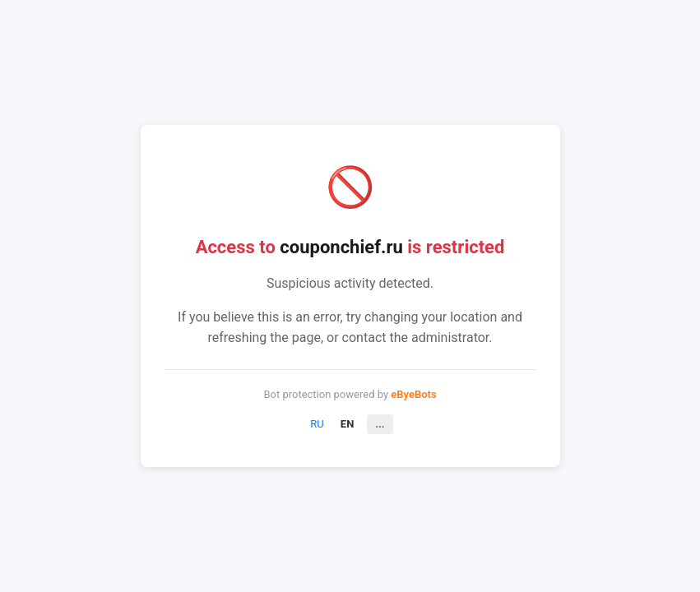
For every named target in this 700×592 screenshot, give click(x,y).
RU (317, 424)
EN (348, 424)
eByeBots (413, 394)
